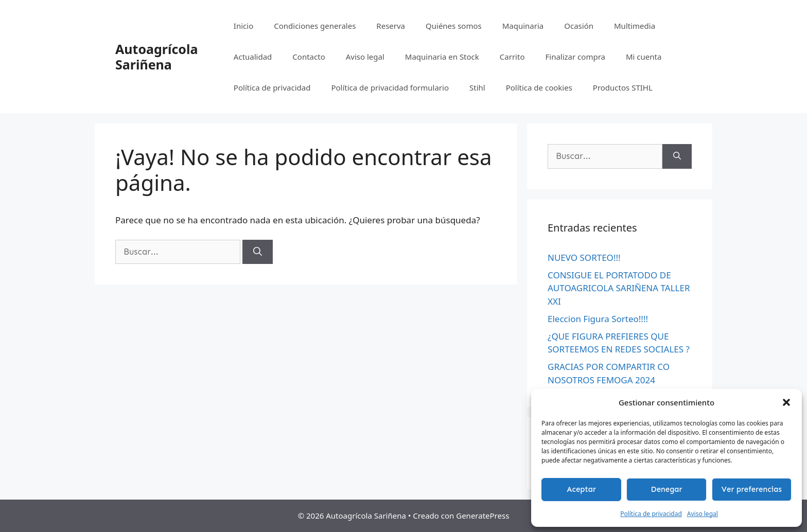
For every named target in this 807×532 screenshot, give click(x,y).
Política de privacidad (651, 514)
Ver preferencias (752, 489)
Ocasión (579, 26)
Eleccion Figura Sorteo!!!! (598, 319)
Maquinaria (523, 26)
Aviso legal (703, 514)
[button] (786, 402)
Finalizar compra (575, 57)
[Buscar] (258, 252)
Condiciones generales (315, 26)
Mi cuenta (644, 57)
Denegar (667, 489)
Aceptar (581, 489)
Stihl (477, 87)
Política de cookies (539, 87)
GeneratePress (483, 516)
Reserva (391, 26)
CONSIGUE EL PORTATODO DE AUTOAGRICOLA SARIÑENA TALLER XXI (619, 288)
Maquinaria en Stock (442, 57)
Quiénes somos (454, 26)
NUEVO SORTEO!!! (584, 258)
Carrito (512, 57)
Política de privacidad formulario (390, 87)
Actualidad (253, 57)
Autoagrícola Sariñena (156, 57)
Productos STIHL (623, 87)
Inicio (243, 26)
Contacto (309, 57)
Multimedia (635, 26)
